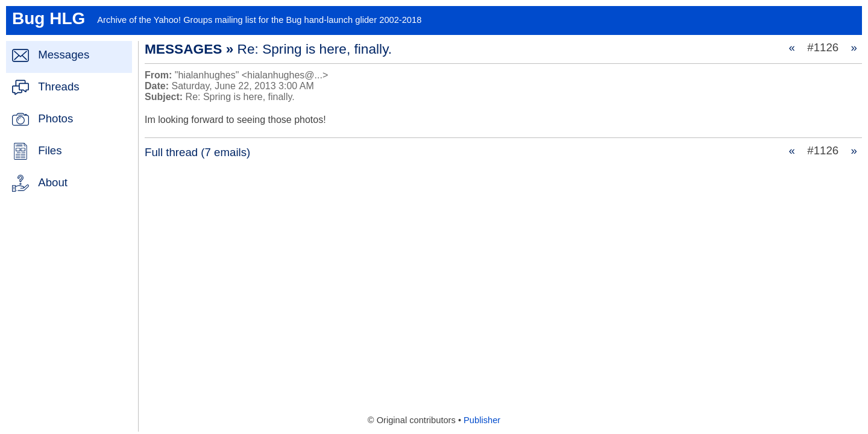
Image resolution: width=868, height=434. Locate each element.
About (53, 182)
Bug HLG (49, 18)
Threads (58, 86)
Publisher (482, 420)
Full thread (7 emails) (197, 152)
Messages (64, 55)
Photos (55, 118)
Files (50, 150)
